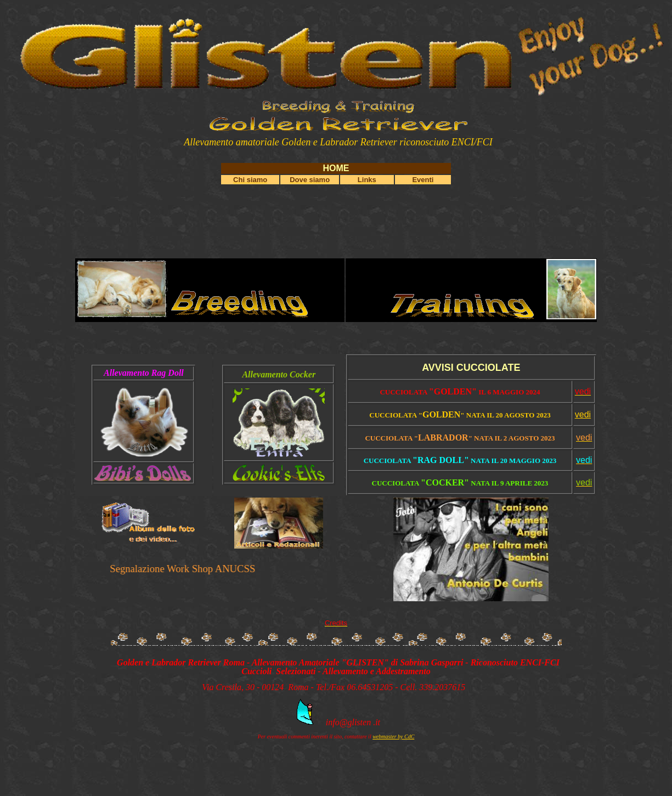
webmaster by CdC (393, 736)
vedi (583, 414)
